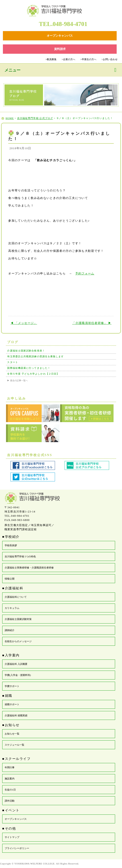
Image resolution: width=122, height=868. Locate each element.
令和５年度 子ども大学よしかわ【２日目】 (33, 374)
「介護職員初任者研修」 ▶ (92, 323)
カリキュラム (12, 608)
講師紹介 (10, 630)
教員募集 (51, 59)
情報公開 (10, 579)
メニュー (12, 70)
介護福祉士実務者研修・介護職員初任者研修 (29, 568)
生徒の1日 (10, 790)
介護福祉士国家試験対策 (18, 619)
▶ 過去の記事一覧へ (17, 380)
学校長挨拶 (11, 545)
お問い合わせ (110, 59)
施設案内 (10, 779)
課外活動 (10, 801)
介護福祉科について (16, 597)
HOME (10, 118)
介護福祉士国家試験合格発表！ (26, 351)
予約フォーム (85, 273)
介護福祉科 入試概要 (16, 664)
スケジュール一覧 (14, 745)
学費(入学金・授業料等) (18, 675)
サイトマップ (12, 837)
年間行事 (10, 767)
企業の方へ (68, 59)
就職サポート (12, 704)
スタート (12, 362)
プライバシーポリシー (17, 848)
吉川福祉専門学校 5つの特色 (20, 556)
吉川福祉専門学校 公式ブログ (35, 118)
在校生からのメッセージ (18, 641)
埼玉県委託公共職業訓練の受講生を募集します (35, 356)
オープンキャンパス (16, 819)
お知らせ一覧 (12, 734)
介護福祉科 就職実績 (16, 715)
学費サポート (12, 686)
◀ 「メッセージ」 (24, 323)
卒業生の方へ (88, 59)
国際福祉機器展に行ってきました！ (29, 368)
